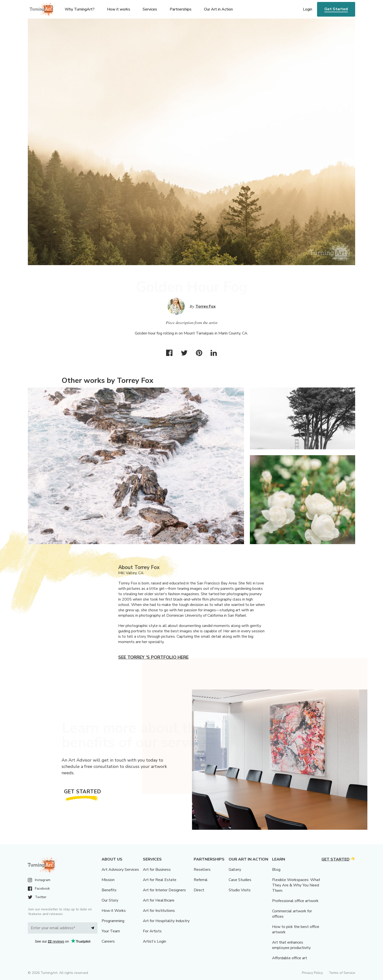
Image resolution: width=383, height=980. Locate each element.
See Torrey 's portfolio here (153, 657)
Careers (108, 941)
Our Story (110, 900)
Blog (276, 870)
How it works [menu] (119, 9)
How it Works (114, 911)
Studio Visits (240, 890)
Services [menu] (150, 9)
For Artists (152, 931)
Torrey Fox (206, 306)
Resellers (202, 870)
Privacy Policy (312, 973)
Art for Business (157, 870)
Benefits (109, 890)
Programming (113, 921)
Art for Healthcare (159, 900)
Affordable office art (290, 958)
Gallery (235, 870)
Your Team (111, 931)
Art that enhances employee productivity (291, 945)
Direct (199, 890)
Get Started (336, 9)
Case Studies (240, 880)
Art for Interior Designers (164, 890)
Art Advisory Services (120, 870)
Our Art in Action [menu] (218, 9)
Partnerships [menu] (181, 9)
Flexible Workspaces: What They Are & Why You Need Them (296, 885)
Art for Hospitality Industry (166, 921)
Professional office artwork (295, 901)
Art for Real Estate (160, 880)
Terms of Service (342, 973)
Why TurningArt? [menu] (80, 9)
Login (308, 9)
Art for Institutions (159, 911)
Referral (201, 880)
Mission (108, 880)
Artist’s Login (154, 941)
